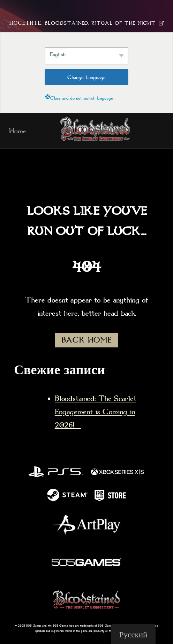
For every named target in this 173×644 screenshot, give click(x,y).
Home (17, 131)
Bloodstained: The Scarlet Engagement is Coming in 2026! (96, 412)
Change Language (86, 77)
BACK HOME (86, 340)
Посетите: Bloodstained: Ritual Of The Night (86, 23)
